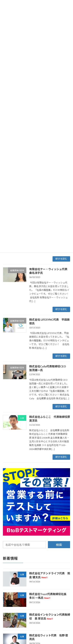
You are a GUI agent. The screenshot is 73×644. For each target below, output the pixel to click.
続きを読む (61, 259)
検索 (59, 545)
